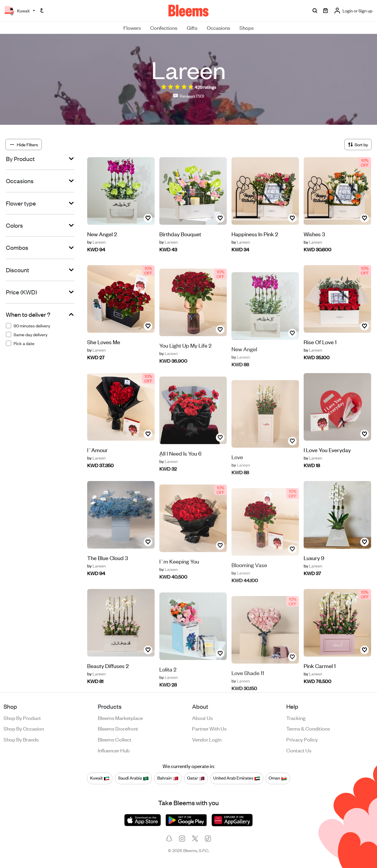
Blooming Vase (249, 576)
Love (237, 469)
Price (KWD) (22, 292)
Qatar (196, 778)
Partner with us (209, 728)
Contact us (299, 750)
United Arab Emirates (237, 778)
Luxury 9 (314, 558)
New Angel (244, 361)
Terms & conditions (308, 728)
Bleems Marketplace (120, 718)
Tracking (296, 718)
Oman (278, 778)
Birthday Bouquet (180, 234)
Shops (247, 27)
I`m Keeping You (179, 575)
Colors (14, 225)
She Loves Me (104, 353)
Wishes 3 (314, 234)
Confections (164, 27)
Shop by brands (21, 739)
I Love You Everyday (327, 450)
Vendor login (207, 739)
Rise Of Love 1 (320, 342)
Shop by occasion (24, 728)
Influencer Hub (114, 750)
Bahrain (168, 778)
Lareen (96, 242)
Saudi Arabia (133, 778)
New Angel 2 (102, 234)
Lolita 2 (168, 683)
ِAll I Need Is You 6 (180, 467)
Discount (18, 270)
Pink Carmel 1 (320, 666)
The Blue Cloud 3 (108, 568)
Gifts (192, 27)
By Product (20, 159)
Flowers (132, 27)
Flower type (21, 203)
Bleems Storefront (118, 728)
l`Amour (97, 461)
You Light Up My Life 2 (185, 359)
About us (202, 718)
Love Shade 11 (248, 684)
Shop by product (22, 718)
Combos (17, 247)
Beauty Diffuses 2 (108, 676)
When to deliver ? (28, 314)
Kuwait (100, 778)
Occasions (218, 27)
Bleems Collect (115, 739)
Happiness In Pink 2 (255, 234)
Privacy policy (302, 739)
